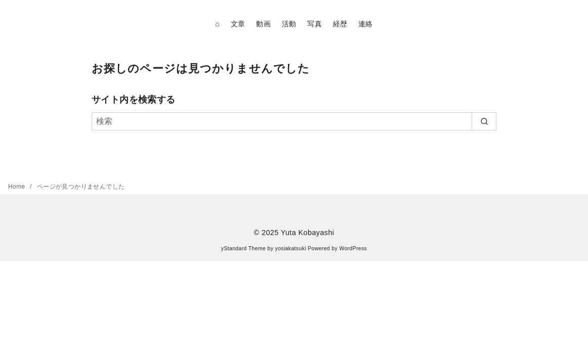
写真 (314, 24)
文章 (238, 24)
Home (17, 187)
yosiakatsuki (291, 248)
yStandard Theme (243, 248)
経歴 (340, 24)
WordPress (353, 248)
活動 (289, 24)
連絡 (366, 24)
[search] (484, 121)
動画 (263, 24)
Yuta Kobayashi (308, 233)
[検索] (294, 121)
